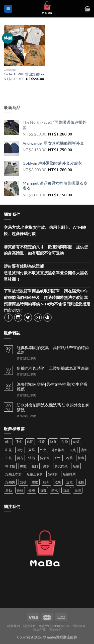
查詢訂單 (40, 630)
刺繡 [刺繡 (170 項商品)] (76, 442)
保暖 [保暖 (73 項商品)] (42, 442)
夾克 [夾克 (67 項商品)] (73, 450)
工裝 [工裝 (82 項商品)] (9, 458)
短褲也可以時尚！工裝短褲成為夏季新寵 (53, 368)
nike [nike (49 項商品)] (8, 442)
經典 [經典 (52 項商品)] (46, 482)
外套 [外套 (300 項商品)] (43, 450)
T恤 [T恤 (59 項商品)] (19, 442)
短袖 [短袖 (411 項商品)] (76, 466)
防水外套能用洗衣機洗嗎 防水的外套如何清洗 (53, 407)
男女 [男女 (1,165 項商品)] (46, 466)
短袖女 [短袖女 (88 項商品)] (53, 474)
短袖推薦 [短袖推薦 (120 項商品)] (69, 474)
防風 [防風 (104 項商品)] (66, 490)
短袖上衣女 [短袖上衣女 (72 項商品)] (13, 474)
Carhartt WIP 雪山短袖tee (24, 74)
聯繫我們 (14, 626)
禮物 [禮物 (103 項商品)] (35, 482)
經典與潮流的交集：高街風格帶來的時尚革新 (53, 350)
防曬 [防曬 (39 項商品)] (43, 490)
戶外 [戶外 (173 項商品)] (58, 458)
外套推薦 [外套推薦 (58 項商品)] (58, 450)
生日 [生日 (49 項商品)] (35, 466)
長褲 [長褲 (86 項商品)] (32, 490)
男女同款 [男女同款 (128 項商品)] (61, 466)
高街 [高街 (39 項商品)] (78, 490)
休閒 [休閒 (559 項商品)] (30, 442)
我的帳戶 (55, 630)
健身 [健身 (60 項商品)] (53, 442)
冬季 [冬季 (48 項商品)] (65, 442)
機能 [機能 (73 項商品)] (23, 466)
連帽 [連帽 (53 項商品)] (81, 482)
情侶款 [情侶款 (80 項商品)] (45, 458)
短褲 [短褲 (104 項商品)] (23, 482)
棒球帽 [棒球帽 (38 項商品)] (10, 466)
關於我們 (29, 626)
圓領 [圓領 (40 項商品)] (20, 450)
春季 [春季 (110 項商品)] (69, 458)
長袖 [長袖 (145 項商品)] (20, 490)
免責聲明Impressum (54, 626)
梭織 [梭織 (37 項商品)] (81, 458)
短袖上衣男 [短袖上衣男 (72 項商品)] (35, 474)
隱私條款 (79, 626)
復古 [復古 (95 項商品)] (20, 458)
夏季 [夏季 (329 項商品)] (32, 450)
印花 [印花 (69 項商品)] (9, 450)
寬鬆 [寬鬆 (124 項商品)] (84, 450)
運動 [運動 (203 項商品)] (9, 490)
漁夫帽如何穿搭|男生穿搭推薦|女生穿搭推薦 (52, 386)
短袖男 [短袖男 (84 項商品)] (10, 482)
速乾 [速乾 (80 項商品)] (69, 482)
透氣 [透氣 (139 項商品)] (58, 482)
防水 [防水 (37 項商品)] (55, 490)
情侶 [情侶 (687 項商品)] (32, 458)
